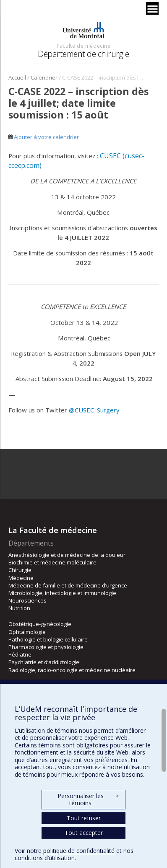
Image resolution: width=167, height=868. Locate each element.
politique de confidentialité (79, 851)
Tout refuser (84, 818)
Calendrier (44, 77)
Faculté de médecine (83, 46)
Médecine (21, 578)
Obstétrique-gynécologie (40, 624)
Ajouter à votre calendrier (44, 137)
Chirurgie (20, 570)
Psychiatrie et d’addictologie (44, 662)
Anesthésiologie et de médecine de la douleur (67, 555)
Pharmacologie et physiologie (46, 647)
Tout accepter (84, 833)
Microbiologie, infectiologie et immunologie (62, 593)
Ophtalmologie (27, 632)
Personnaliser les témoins (88, 800)
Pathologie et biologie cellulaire (48, 639)
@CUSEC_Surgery (94, 410)
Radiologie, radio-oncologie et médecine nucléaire (72, 670)
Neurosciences (27, 600)
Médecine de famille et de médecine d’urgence (68, 585)
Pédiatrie (20, 654)
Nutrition (19, 608)
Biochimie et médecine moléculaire (52, 562)
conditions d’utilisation (45, 858)
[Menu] (152, 8)
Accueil (17, 77)
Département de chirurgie (83, 54)
